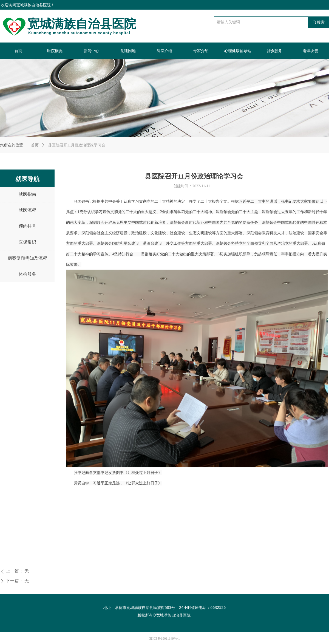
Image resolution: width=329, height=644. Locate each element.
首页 (35, 145)
